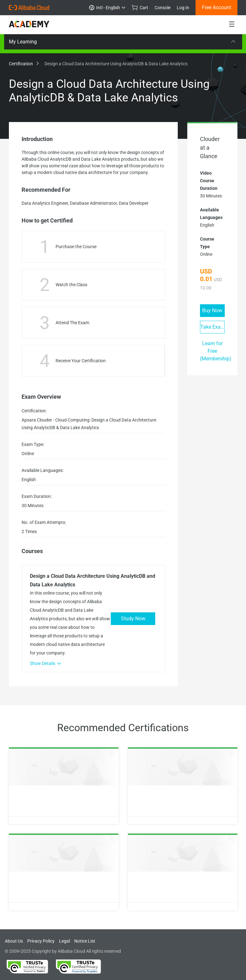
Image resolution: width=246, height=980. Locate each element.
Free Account (216, 7)
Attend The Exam (72, 323)
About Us (14, 941)
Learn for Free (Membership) (216, 351)
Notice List (85, 941)
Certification (23, 64)
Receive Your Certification (81, 361)
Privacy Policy (41, 941)
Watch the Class (71, 285)
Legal (64, 941)
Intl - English (107, 8)
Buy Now (212, 310)
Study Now (133, 619)
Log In (183, 8)
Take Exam (213, 327)
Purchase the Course (76, 247)
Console (163, 8)
